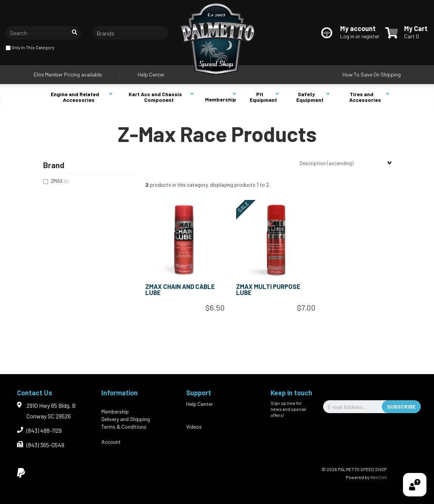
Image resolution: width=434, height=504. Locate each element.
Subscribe (401, 406)
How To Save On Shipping (372, 74)
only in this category (30, 48)
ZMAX (57, 181)
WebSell (378, 477)
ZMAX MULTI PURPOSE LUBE (268, 289)
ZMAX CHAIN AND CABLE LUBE (180, 289)
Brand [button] (54, 165)
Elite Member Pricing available (68, 74)
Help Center (151, 74)
